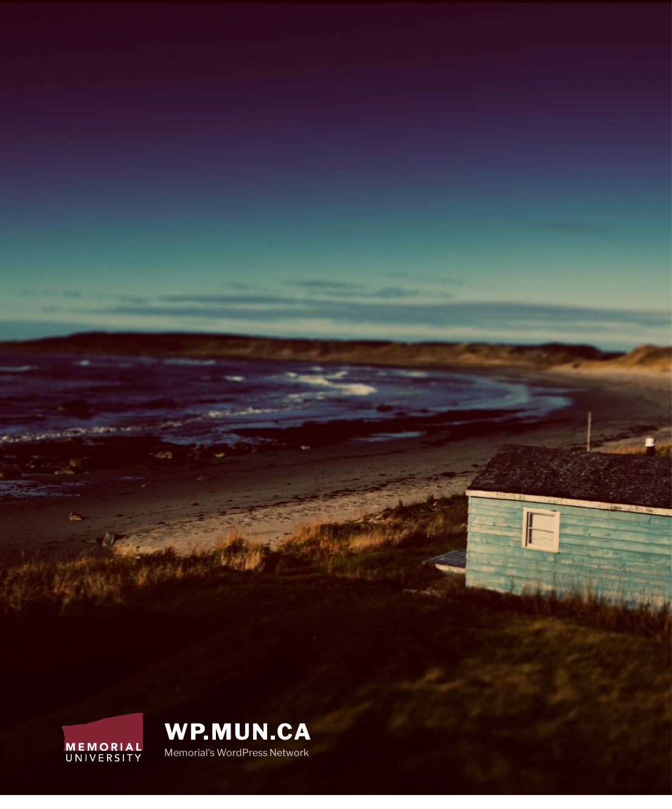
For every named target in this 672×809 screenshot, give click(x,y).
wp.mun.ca (238, 732)
